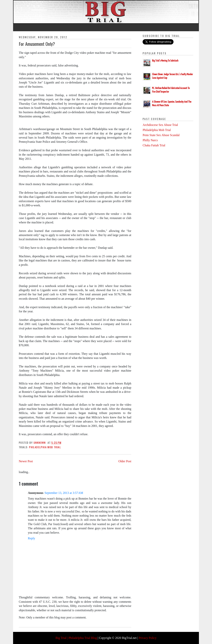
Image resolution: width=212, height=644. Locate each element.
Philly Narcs (150, 140)
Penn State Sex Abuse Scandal (161, 135)
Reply (31, 538)
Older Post (125, 461)
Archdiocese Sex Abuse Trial (160, 125)
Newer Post (26, 461)
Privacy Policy (148, 638)
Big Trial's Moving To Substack (165, 61)
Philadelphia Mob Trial (45, 447)
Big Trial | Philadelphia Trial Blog (76, 638)
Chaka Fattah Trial (154, 145)
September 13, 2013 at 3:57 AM (64, 493)
